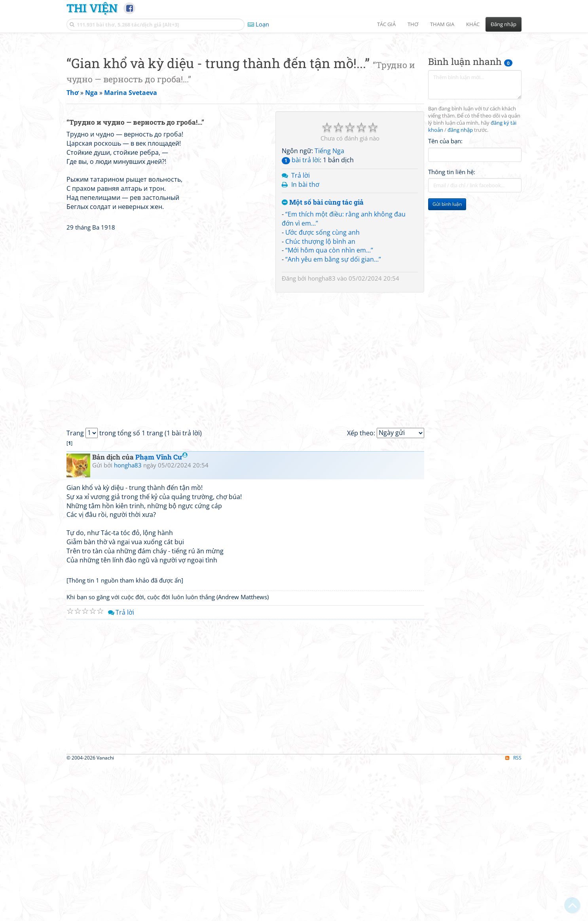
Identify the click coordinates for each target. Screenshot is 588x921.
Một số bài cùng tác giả (323, 313)
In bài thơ (305, 295)
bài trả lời (301, 271)
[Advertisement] (294, 93)
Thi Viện (92, 8)
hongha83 (322, 389)
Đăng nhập (504, 24)
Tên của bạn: (445, 252)
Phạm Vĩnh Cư (161, 613)
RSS (513, 914)
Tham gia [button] (442, 24)
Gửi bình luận (447, 315)
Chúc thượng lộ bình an (320, 352)
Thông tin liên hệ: (452, 283)
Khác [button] (473, 24)
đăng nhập (460, 241)
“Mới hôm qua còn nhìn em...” (329, 361)
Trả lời (301, 286)
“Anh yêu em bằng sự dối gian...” (333, 370)
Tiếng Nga (329, 262)
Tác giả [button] (386, 24)
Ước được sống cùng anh (322, 343)
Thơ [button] (413, 24)
